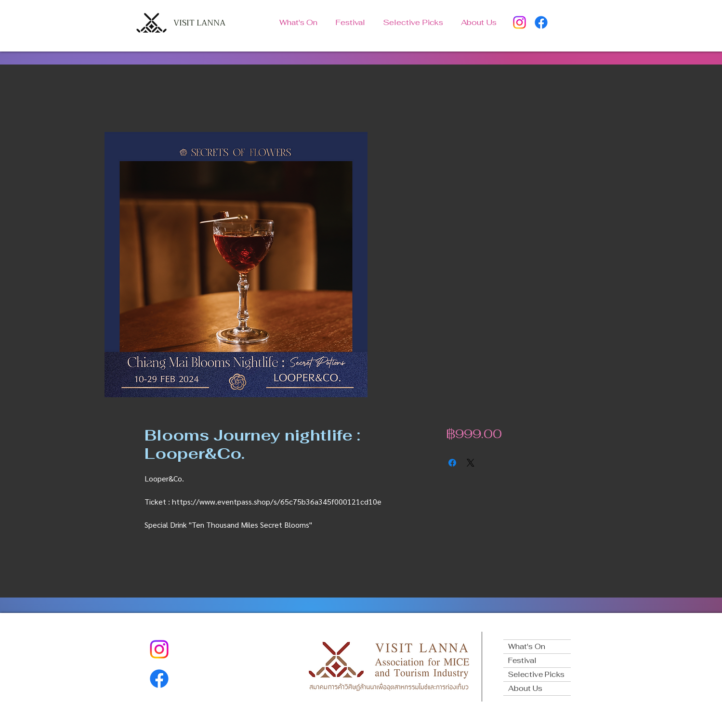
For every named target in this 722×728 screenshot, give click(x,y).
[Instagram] (519, 22)
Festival (522, 660)
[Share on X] (471, 463)
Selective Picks (536, 674)
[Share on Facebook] (452, 463)
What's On (527, 646)
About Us (525, 688)
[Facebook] (541, 22)
